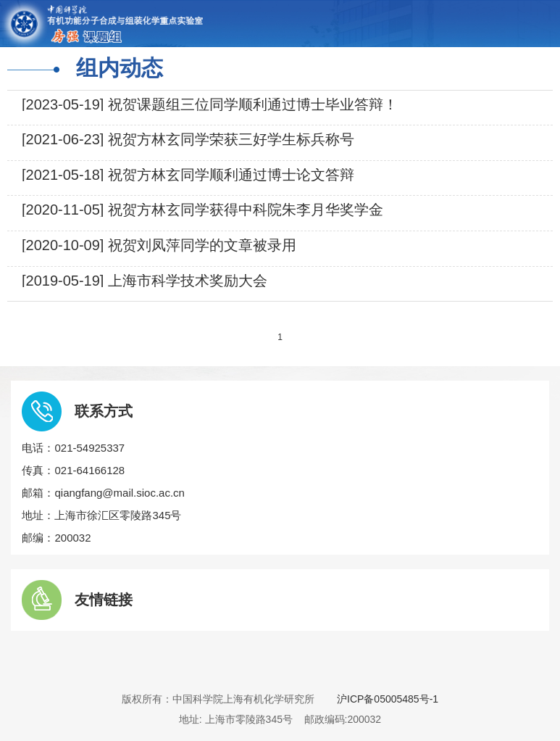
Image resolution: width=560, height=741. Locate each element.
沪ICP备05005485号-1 (388, 699)
